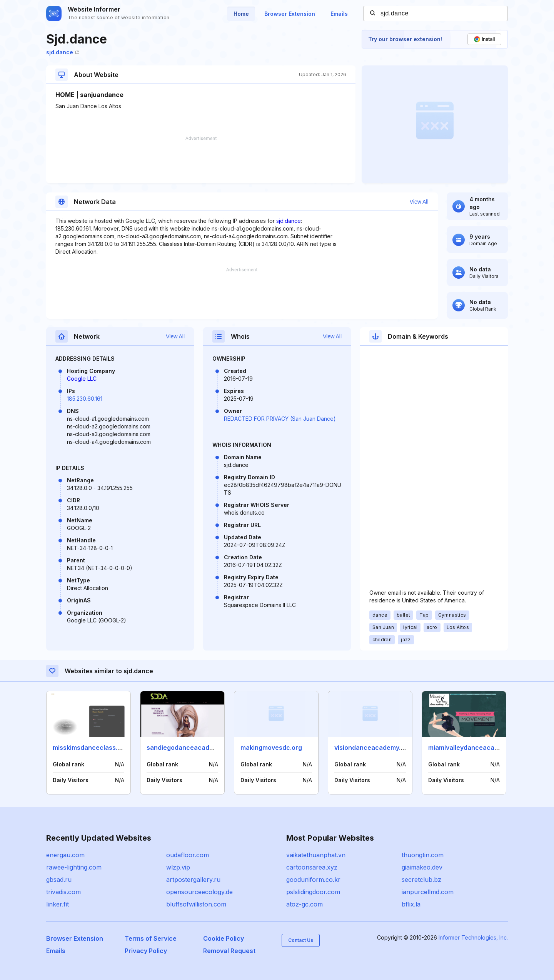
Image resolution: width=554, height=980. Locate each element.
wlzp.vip (178, 867)
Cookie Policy (224, 938)
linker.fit (58, 904)
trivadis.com (63, 892)
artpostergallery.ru (193, 880)
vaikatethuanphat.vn (316, 855)
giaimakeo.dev (422, 867)
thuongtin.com (423, 855)
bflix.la (411, 904)
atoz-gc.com (305, 904)
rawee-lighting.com (74, 867)
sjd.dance (63, 52)
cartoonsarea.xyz (312, 867)
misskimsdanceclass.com (92, 748)
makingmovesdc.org (271, 748)
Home (241, 14)
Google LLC (82, 379)
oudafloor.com (188, 855)
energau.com (65, 855)
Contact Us (301, 940)
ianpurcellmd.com (428, 892)
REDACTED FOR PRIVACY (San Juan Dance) (280, 419)
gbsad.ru (59, 880)
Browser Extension (290, 14)
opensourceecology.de (199, 892)
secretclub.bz (421, 880)
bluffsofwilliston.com (196, 904)
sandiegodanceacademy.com (191, 748)
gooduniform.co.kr (313, 880)
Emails (339, 14)
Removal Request (229, 951)
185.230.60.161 (85, 399)
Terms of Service (151, 938)
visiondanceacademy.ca (371, 748)
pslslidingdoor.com (313, 892)
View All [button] (419, 202)
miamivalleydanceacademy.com (477, 748)
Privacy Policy (146, 951)
